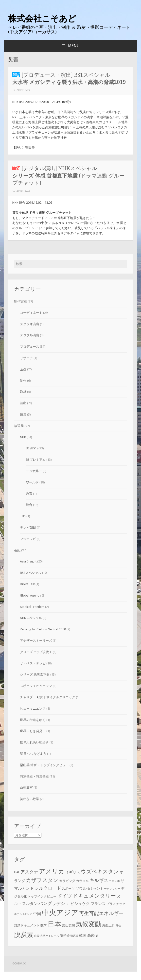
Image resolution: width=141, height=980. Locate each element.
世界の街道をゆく (33, 720)
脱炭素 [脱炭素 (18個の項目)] (24, 935)
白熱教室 (26, 788)
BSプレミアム (36, 460)
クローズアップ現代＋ (36, 652)
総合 (29, 505)
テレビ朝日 (28, 528)
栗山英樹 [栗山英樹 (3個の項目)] (69, 925)
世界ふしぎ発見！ (33, 731)
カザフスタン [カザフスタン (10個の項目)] (42, 880)
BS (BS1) (32, 448)
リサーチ (26, 358)
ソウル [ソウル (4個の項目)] (81, 888)
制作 (23, 381)
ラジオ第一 (34, 471)
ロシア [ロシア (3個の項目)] (28, 914)
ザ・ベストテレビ (33, 663)
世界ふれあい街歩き (34, 742)
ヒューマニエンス (33, 709)
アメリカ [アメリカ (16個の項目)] (52, 871)
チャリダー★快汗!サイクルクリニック (48, 697)
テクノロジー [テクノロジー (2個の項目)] (112, 889)
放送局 (19, 426)
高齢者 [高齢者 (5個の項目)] (93, 935)
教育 (29, 494)
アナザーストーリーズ (36, 641)
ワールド (32, 482)
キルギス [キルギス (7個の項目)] (99, 880)
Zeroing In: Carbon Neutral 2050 (43, 629)
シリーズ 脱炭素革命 (35, 674)
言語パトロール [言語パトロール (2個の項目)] (50, 936)
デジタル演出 (30, 335)
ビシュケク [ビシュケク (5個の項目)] (80, 904)
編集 (23, 414)
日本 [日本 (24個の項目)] (54, 924)
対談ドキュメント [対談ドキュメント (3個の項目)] (27, 925)
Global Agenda (31, 595)
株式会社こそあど (42, 19)
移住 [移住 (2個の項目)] (118, 926)
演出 (23, 403)
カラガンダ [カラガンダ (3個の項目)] (67, 881)
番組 (17, 550)
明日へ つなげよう (33, 754)
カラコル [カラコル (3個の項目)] (82, 881)
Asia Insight (28, 561)
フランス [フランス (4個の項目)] (98, 904)
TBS (23, 516)
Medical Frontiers (32, 607)
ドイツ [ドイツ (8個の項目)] (65, 896)
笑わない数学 (30, 799)
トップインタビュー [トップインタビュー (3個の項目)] (42, 896)
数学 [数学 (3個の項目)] (44, 925)
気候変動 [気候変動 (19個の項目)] (88, 924)
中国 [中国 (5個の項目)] (37, 914)
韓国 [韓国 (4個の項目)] (83, 936)
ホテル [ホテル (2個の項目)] (18, 914)
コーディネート (31, 313)
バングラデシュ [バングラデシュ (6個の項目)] (54, 903)
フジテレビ (28, 539)
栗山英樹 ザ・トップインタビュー (44, 765)
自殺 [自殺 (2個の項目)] (37, 936)
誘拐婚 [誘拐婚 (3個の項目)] (65, 936)
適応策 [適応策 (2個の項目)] (74, 936)
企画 (23, 369)
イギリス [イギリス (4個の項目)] (73, 872)
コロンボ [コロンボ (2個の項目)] (114, 881)
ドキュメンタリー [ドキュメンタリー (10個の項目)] (94, 896)
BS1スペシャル (31, 573)
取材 (23, 392)
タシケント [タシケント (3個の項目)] (95, 889)
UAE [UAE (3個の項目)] (17, 872)
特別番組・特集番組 (34, 776)
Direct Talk (27, 584)
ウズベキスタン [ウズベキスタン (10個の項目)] (100, 871)
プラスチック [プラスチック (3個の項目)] (116, 904)
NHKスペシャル (31, 618)
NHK (23, 437)
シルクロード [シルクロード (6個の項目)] (48, 888)
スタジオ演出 (30, 324)
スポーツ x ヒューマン (36, 686)
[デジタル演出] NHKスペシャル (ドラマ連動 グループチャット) (68, 176)
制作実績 (20, 301)
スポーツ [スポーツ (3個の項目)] (68, 889)
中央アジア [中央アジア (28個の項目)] (60, 913)
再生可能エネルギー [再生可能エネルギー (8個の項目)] (101, 913)
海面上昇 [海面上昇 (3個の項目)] (108, 925)
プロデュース (30, 347)
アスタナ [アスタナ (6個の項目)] (29, 872)
